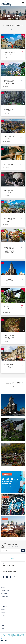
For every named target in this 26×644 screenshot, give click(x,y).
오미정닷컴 (3, 616)
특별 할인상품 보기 (7, 486)
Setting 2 (3, 629)
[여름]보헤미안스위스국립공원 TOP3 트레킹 (9, 308)
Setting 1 (3, 626)
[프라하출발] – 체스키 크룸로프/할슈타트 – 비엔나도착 (9, 220)
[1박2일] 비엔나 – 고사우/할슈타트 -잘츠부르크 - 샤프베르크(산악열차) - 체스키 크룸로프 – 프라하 (9, 250)
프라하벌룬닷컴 (4, 607)
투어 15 (11, 412)
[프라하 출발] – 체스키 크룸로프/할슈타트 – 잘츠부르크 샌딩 (9, 82)
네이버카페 (3, 610)
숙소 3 (16, 412)
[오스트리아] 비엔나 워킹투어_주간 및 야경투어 (9, 366)
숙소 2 (16, 437)
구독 (23, 551)
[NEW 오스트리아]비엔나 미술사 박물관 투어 (9, 337)
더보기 (5, 507)
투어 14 (13, 462)
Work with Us (4, 594)
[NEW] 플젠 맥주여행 (9, 164)
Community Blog (5, 591)
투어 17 (11, 437)
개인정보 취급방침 (5, 597)
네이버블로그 (4, 613)
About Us (3, 588)
